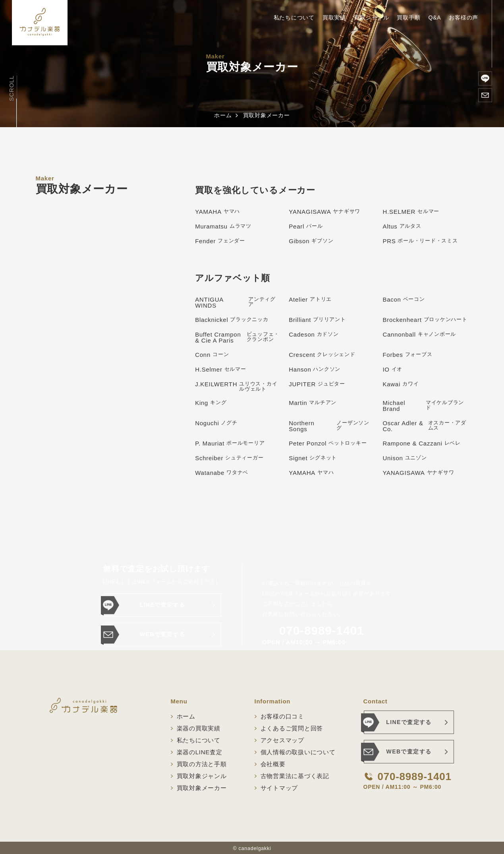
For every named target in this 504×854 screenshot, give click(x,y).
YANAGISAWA (324, 212)
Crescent (322, 355)
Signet (313, 458)
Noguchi (216, 423)
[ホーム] (40, 23)
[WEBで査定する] (485, 95)
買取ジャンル (372, 17)
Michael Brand (425, 406)
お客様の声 (463, 17)
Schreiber (229, 458)
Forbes (407, 355)
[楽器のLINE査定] (485, 78)
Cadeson (314, 334)
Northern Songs (332, 426)
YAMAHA (217, 212)
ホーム (223, 115)
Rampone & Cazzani (422, 443)
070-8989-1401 (322, 631)
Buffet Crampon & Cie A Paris (238, 337)
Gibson (311, 241)
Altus (402, 226)
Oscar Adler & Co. (425, 426)
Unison (405, 458)
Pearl (306, 226)
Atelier (310, 299)
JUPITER (317, 384)
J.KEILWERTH (238, 386)
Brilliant (317, 320)
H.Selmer (221, 369)
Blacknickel (232, 320)
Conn (212, 355)
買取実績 (334, 17)
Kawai (401, 384)
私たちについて (294, 17)
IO (392, 369)
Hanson (315, 369)
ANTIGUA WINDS (238, 302)
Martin (313, 403)
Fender (220, 241)
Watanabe (222, 473)
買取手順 (408, 17)
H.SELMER (411, 212)
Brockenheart (425, 320)
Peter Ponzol (328, 443)
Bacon (404, 299)
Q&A (434, 17)
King (211, 403)
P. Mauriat (230, 443)
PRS (420, 241)
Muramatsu (223, 226)
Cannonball (419, 334)
